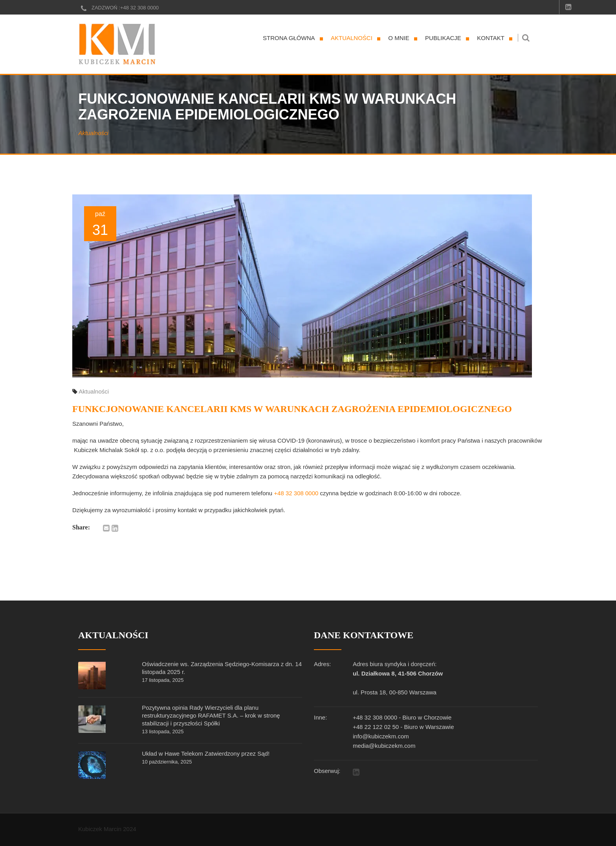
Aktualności (352, 38)
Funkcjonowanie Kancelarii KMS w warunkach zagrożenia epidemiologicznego (292, 409)
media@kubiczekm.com (384, 746)
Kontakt (491, 38)
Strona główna (289, 38)
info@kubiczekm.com (381, 736)
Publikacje (443, 38)
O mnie (399, 38)
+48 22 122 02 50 (376, 727)
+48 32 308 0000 (139, 8)
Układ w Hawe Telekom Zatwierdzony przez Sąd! (206, 754)
